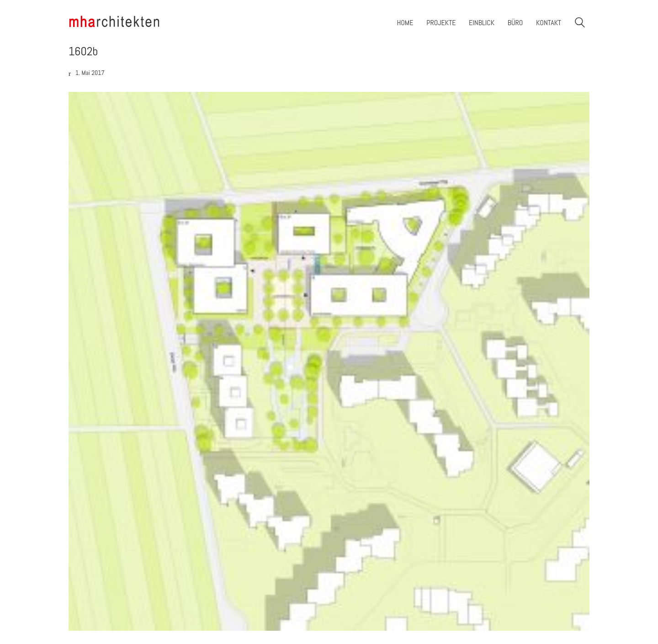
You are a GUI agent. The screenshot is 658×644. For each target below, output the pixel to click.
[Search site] (580, 24)
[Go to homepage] (114, 23)
